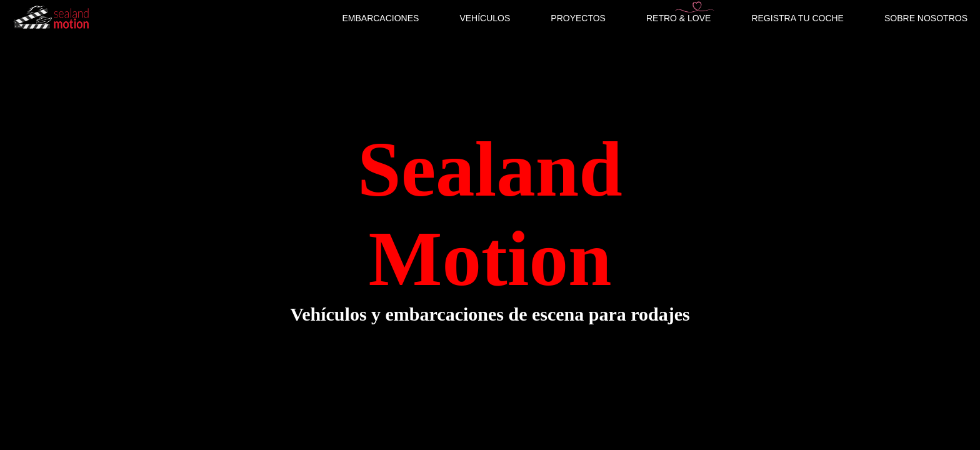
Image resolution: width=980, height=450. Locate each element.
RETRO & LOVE (678, 18)
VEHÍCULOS (485, 18)
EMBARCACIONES (380, 18)
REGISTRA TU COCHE (797, 18)
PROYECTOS (578, 18)
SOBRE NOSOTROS (926, 18)
